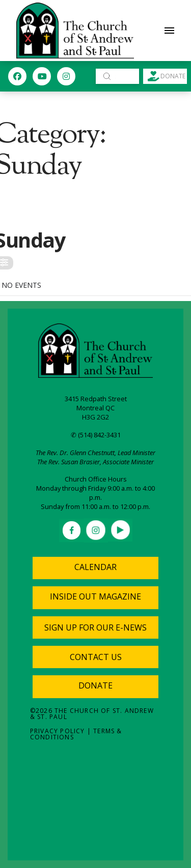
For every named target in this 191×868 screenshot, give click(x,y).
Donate (95, 685)
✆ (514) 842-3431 (96, 435)
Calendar (95, 567)
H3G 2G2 (95, 417)
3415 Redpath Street (96, 399)
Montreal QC (95, 408)
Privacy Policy (58, 731)
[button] (170, 31)
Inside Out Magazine (95, 596)
